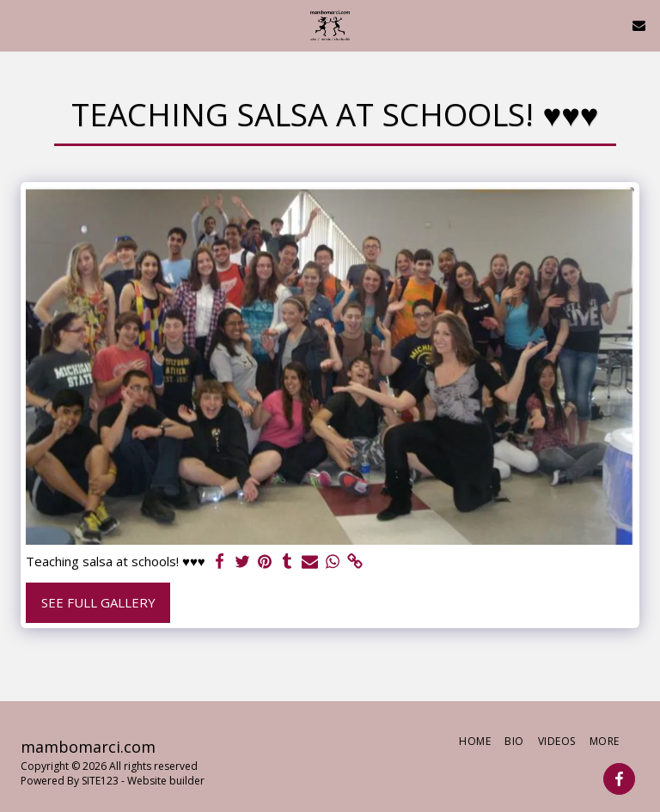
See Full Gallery (98, 602)
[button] (19, 24)
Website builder (166, 781)
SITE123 (100, 781)
